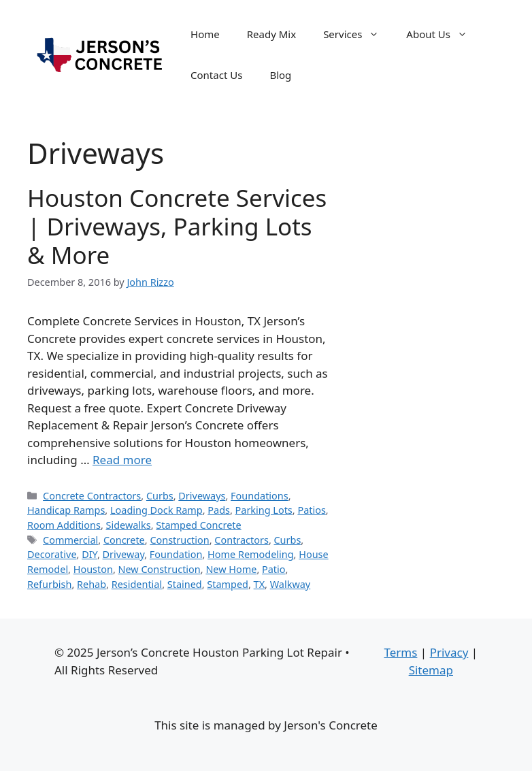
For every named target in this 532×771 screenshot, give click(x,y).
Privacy (449, 652)
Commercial (70, 540)
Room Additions (64, 525)
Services (358, 34)
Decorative (52, 554)
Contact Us (216, 75)
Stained (185, 584)
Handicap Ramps (66, 510)
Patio (274, 569)
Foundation (176, 554)
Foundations (260, 496)
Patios (311, 510)
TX (260, 584)
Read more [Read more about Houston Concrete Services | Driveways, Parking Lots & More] (122, 460)
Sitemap (431, 670)
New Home (231, 569)
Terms (400, 652)
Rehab (92, 584)
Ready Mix (271, 34)
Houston (93, 569)
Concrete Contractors (92, 496)
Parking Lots (264, 510)
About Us (444, 34)
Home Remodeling (250, 554)
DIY (89, 554)
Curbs (160, 496)
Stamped (228, 584)
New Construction (160, 569)
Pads (219, 510)
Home (205, 34)
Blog (280, 75)
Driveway (124, 554)
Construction (179, 540)
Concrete (124, 540)
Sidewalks (129, 525)
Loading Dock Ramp (156, 510)
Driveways (202, 496)
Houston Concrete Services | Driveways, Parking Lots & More (177, 226)
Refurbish (49, 584)
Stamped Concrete (198, 525)
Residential (137, 584)
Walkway (290, 584)
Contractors (242, 540)
